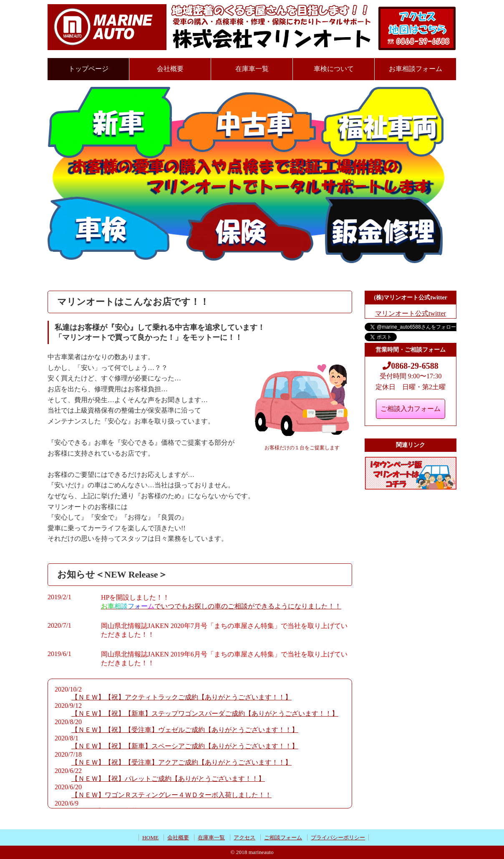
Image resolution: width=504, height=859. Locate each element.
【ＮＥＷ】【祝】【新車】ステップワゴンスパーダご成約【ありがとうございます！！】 (205, 713)
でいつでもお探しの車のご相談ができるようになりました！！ (221, 606)
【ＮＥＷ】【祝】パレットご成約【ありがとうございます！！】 (168, 779)
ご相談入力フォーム (411, 409)
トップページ (88, 69)
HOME (150, 837)
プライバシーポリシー (338, 837)
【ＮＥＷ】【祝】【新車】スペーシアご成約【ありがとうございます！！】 (185, 746)
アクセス (244, 837)
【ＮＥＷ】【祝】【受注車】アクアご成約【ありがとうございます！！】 (181, 762)
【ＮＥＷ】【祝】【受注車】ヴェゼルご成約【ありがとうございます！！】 (185, 730)
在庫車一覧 (252, 69)
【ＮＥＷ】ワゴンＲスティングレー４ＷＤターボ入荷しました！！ (171, 795)
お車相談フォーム (416, 69)
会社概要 (170, 69)
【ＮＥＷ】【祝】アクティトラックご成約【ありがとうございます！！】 (181, 697)
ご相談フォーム (283, 837)
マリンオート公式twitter (411, 313)
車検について (334, 69)
